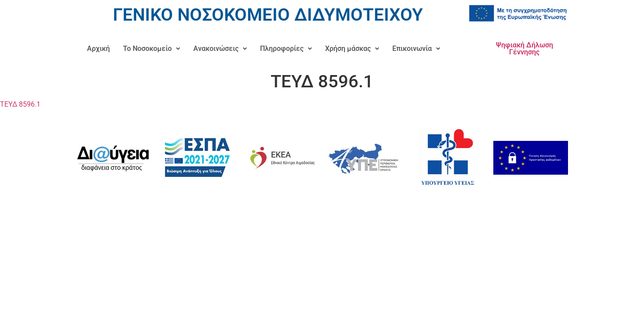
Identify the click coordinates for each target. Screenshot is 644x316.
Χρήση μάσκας (352, 48)
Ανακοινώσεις (220, 48)
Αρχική (98, 48)
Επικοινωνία (416, 48)
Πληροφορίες (286, 48)
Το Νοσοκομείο (152, 48)
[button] (152, 49)
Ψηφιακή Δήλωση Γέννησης (525, 48)
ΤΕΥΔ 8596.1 (20, 104)
